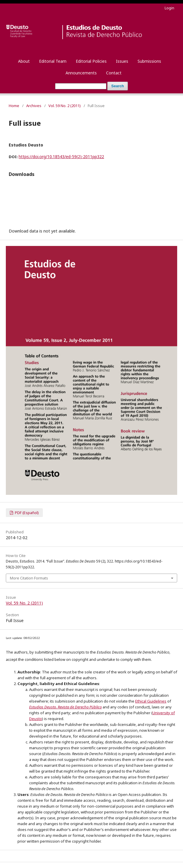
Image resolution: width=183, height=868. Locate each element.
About (24, 61)
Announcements (81, 73)
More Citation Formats (29, 578)
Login (169, 8)
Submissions (149, 61)
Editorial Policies (91, 61)
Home (14, 106)
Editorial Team (53, 61)
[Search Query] (81, 86)
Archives (34, 106)
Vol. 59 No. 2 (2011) (65, 106)
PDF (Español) (26, 513)
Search (118, 86)
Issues (122, 61)
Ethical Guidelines (151, 701)
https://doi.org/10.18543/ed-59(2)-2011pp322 (61, 157)
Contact (114, 73)
